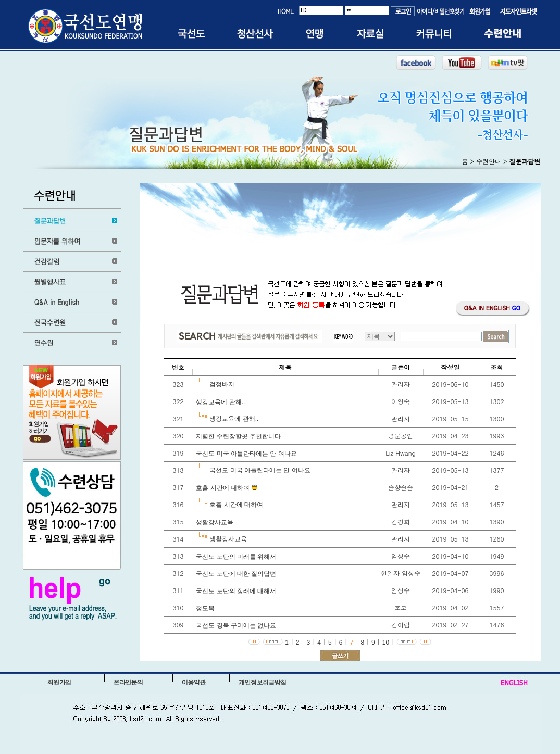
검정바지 (221, 384)
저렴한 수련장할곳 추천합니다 (238, 436)
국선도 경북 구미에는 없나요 (235, 625)
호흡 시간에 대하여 (222, 488)
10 (386, 643)
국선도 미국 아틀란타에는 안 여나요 (246, 454)
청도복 (204, 608)
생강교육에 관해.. (220, 402)
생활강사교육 (214, 522)
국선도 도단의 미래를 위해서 (235, 557)
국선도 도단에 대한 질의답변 (235, 574)
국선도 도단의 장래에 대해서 (235, 591)
